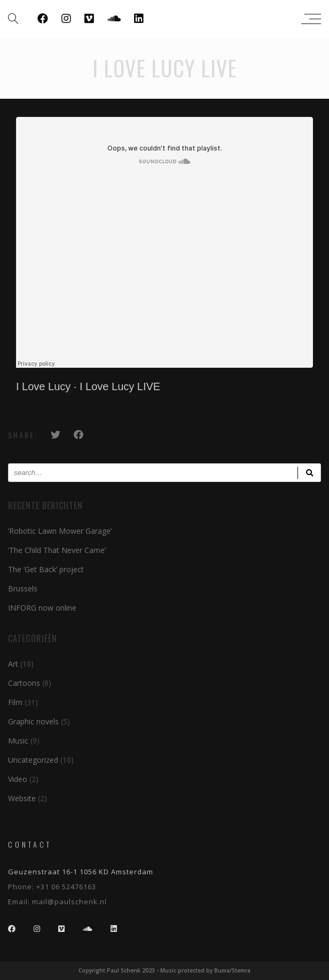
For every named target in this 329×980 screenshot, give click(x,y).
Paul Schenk (162, 19)
